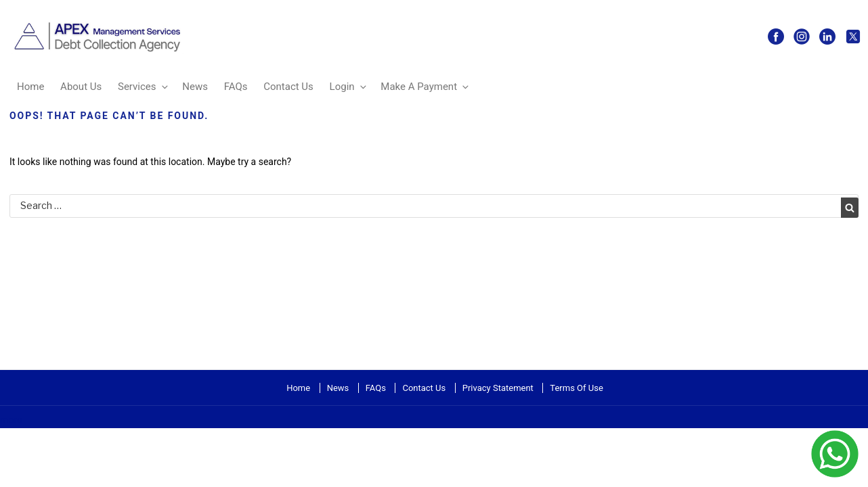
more (11, 420)
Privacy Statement (498, 388)
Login (349, 87)
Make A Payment (426, 87)
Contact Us (288, 87)
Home (30, 87)
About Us (81, 87)
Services (144, 87)
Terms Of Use (576, 388)
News (195, 87)
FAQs (236, 87)
